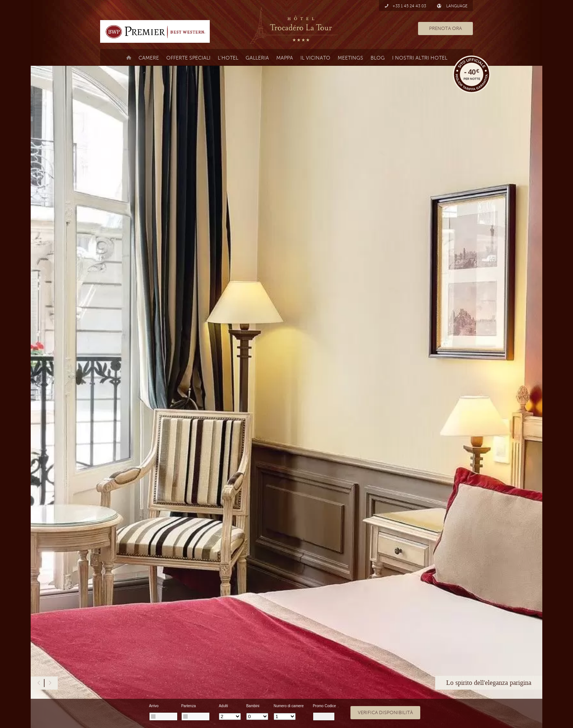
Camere (149, 58)
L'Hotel (228, 58)
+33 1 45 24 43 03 (405, 6)
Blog (378, 58)
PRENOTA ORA (445, 29)
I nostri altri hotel (420, 58)
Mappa (285, 58)
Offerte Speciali (188, 58)
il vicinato (315, 58)
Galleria (257, 58)
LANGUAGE (452, 6)
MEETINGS (350, 58)
